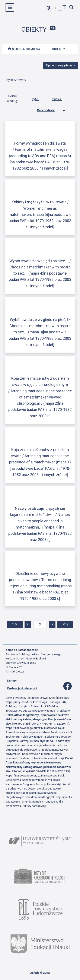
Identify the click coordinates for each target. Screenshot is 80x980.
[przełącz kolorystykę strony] (49, 8)
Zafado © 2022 (40, 973)
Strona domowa (24, 49)
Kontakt (12, 681)
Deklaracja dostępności (22, 688)
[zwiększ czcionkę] (64, 8)
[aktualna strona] (40, 624)
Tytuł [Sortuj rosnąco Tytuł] (39, 98)
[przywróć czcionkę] (60, 8)
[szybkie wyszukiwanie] (72, 8)
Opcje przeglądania (59, 65)
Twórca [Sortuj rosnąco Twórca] (60, 98)
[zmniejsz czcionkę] (56, 8)
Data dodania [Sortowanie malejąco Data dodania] (49, 109)
